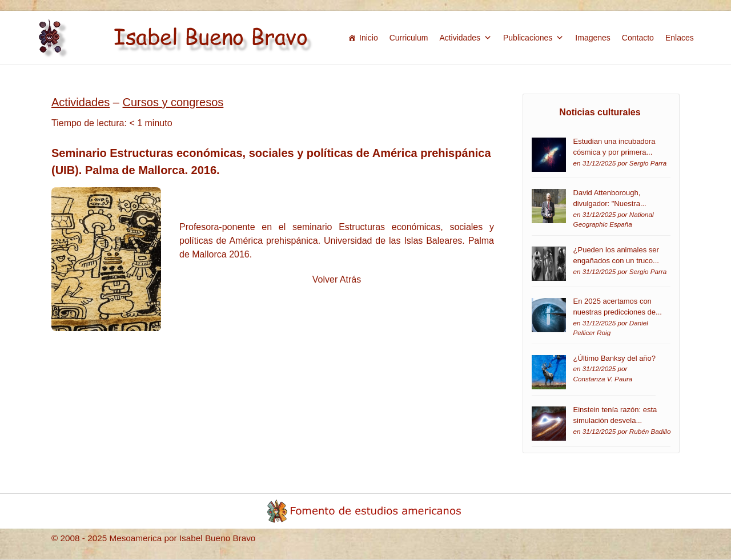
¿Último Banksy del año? (615, 358)
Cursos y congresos (173, 102)
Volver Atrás (337, 279)
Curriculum (409, 38)
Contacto (638, 38)
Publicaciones (533, 38)
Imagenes (593, 38)
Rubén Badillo (650, 431)
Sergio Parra (648, 163)
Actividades (465, 38)
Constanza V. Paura (603, 379)
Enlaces (680, 38)
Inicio (369, 38)
